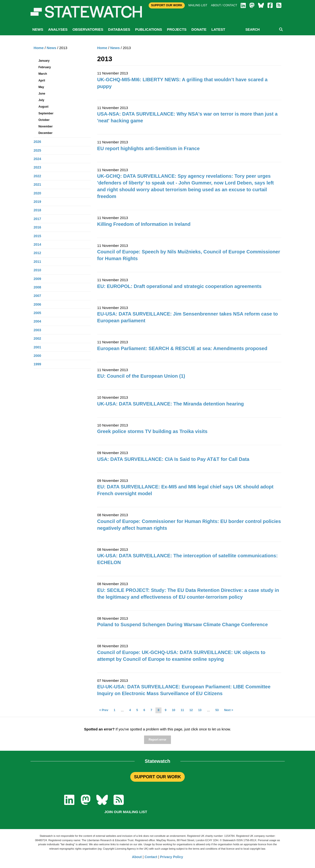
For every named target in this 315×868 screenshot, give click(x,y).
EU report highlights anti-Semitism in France (148, 148)
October (44, 120)
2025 (37, 150)
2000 (37, 356)
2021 (37, 184)
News (38, 29)
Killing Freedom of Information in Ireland (144, 224)
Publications (149, 29)
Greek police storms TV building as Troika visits (152, 431)
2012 (37, 253)
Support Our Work (167, 5)
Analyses (58, 29)
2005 (37, 313)
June (42, 94)
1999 (37, 364)
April (42, 81)
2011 (37, 262)
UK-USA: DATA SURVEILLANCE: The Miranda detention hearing (170, 404)
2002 (37, 338)
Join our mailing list (126, 812)
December (46, 133)
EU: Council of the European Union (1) (141, 376)
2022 (37, 176)
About (137, 857)
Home (102, 48)
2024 (37, 159)
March (43, 74)
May (41, 87)
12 (191, 710)
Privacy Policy (172, 857)
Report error (157, 740)
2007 (37, 296)
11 (182, 710)
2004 (37, 321)
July (41, 100)
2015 (37, 236)
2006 (37, 304)
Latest (218, 29)
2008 (37, 287)
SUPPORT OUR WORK (157, 777)
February (45, 67)
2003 (37, 330)
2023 (37, 167)
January (44, 61)
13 (200, 710)
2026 (37, 142)
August (43, 107)
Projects (177, 29)
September (46, 113)
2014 (37, 244)
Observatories (88, 29)
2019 (37, 202)
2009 (37, 279)
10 (174, 710)
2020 (37, 193)
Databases (119, 29)
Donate (199, 29)
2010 (37, 270)
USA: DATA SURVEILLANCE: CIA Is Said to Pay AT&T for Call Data (173, 459)
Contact (151, 857)
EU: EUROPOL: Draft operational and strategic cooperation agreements (179, 286)
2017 (37, 219)
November (46, 126)
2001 (37, 347)
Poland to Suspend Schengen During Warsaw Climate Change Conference (182, 625)
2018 (37, 210)
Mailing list (198, 5)
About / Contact (224, 5)
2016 (37, 227)
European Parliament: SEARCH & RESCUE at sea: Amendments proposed (182, 348)
